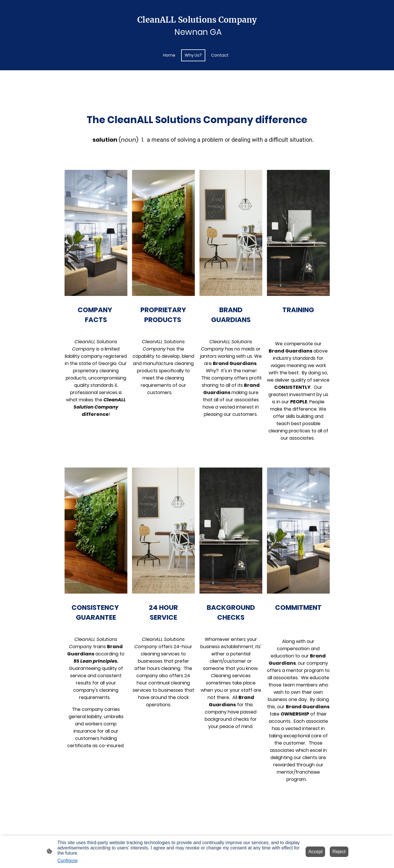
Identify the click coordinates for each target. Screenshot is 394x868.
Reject (339, 852)
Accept (315, 852)
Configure (68, 861)
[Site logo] (197, 37)
